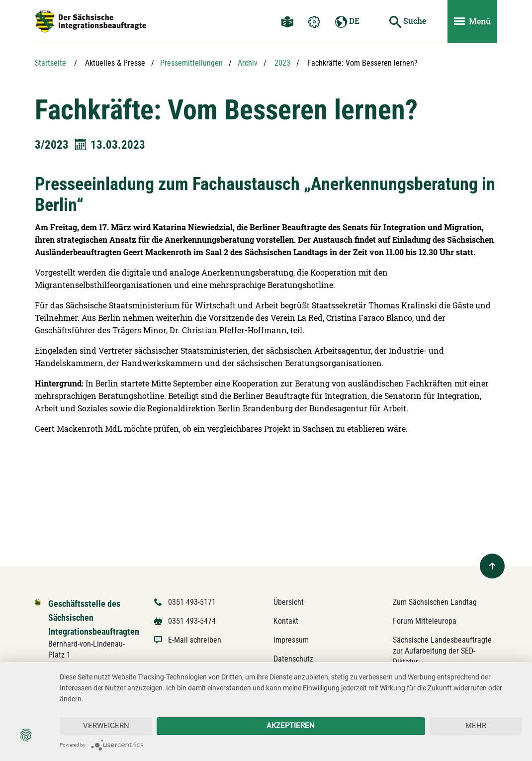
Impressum (291, 640)
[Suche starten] (408, 21)
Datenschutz (293, 659)
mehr (476, 726)
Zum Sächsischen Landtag (435, 602)
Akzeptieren (291, 726)
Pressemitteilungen (191, 63)
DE (347, 22)
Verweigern (106, 726)
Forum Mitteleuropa (425, 621)
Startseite (50, 63)
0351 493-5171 (192, 602)
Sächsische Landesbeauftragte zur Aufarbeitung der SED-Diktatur (442, 651)
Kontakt (286, 621)
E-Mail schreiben (195, 640)
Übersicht (289, 602)
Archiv (248, 63)
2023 (282, 63)
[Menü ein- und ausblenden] (472, 21)
